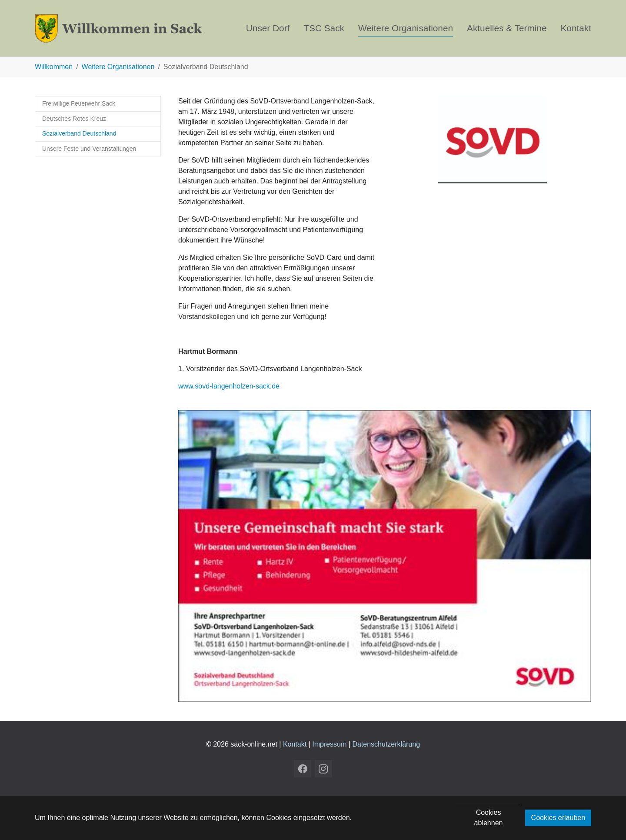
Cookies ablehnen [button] (489, 818)
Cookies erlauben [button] (558, 818)
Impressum (329, 744)
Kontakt (295, 744)
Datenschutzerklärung (386, 744)
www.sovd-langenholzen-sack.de (229, 386)
